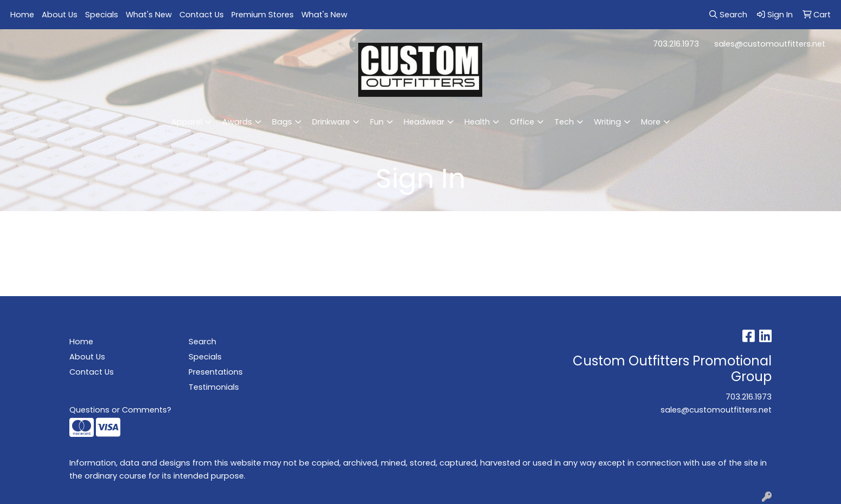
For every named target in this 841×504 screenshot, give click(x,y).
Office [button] (522, 122)
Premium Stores (263, 15)
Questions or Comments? (120, 410)
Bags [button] (282, 122)
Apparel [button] (187, 122)
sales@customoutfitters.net (770, 44)
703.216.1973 (676, 44)
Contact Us (202, 15)
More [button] (651, 122)
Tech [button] (564, 122)
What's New (149, 15)
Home (22, 15)
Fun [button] (377, 122)
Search (202, 342)
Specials (102, 15)
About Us (60, 15)
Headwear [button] (424, 122)
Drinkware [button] (331, 122)
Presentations (216, 372)
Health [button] (477, 122)
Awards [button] (237, 122)
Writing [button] (607, 122)
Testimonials (214, 387)
